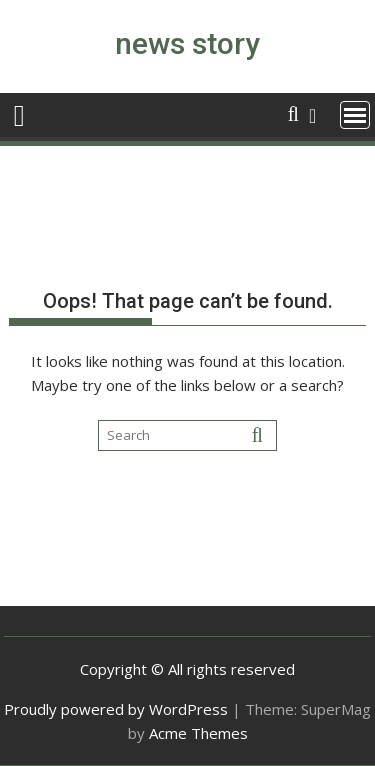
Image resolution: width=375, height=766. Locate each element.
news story (187, 43)
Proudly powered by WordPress (116, 709)
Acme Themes (198, 733)
